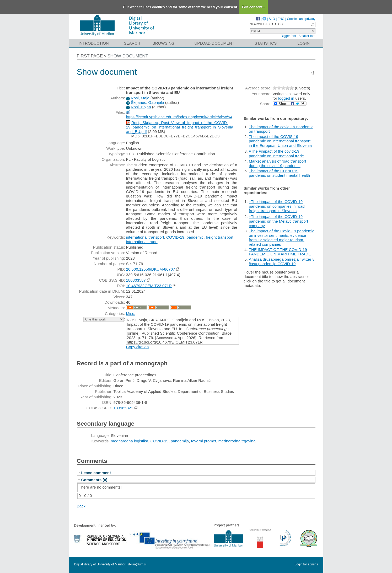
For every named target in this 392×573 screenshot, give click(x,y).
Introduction (94, 43)
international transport (145, 237)
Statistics (266, 43)
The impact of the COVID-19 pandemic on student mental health (280, 173)
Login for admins (306, 564)
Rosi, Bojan (141, 107)
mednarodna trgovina (237, 441)
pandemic (195, 237)
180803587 (136, 280)
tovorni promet (204, 441)
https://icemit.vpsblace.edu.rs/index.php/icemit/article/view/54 (179, 117)
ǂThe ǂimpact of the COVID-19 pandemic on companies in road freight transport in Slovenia (277, 206)
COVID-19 (175, 237)
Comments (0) (94, 480)
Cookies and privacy (301, 19)
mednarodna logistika (130, 441)
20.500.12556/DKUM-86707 (151, 269)
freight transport (220, 237)
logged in (286, 98)
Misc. (131, 314)
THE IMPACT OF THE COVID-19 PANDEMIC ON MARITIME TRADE (280, 252)
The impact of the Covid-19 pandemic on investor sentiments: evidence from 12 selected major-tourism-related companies (281, 238)
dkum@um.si (137, 564)
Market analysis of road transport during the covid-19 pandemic (277, 163)
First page (90, 56)
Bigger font (288, 36)
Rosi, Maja (140, 98)
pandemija (180, 441)
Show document (128, 56)
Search (132, 43)
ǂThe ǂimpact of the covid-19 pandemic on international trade (276, 154)
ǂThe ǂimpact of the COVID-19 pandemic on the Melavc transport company (278, 221)
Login (304, 43)
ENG (281, 19)
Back (81, 506)
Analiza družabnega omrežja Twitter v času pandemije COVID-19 (282, 261)
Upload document (215, 43)
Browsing (163, 43)
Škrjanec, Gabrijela (147, 102)
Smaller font (307, 36)
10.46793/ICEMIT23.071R (149, 286)
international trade (142, 242)
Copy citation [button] (138, 347)
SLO (272, 19)
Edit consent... (254, 7)
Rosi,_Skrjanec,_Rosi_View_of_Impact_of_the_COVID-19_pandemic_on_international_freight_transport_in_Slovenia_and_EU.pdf (181, 127)
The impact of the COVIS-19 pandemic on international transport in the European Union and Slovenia (280, 141)
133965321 (123, 408)
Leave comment (96, 473)
